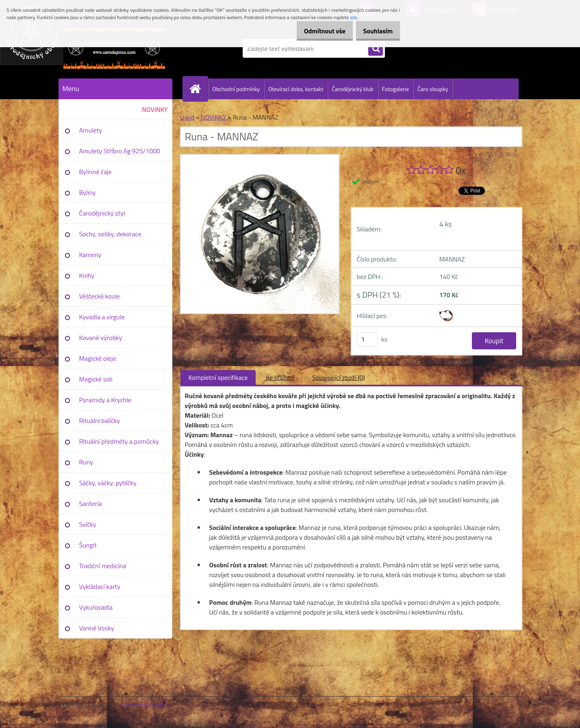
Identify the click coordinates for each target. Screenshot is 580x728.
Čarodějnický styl (102, 213)
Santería (91, 503)
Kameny (90, 255)
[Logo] (114, 48)
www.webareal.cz (146, 704)
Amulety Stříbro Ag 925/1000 (120, 151)
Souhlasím (375, 31)
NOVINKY (155, 109)
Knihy (87, 275)
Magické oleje (98, 358)
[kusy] (367, 339)
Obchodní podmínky (236, 89)
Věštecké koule (100, 296)
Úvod (188, 117)
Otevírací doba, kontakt (296, 89)
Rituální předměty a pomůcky (119, 441)
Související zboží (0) (338, 377)
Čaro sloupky (433, 89)
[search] (376, 49)
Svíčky (88, 524)
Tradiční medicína (103, 566)
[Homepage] (199, 89)
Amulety (91, 130)
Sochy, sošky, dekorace (110, 234)
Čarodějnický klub (352, 89)
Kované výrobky (101, 338)
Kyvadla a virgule (102, 317)
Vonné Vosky (97, 628)
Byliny (88, 192)
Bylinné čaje (96, 172)
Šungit (88, 545)
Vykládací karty (100, 586)
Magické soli (96, 379)
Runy (86, 462)
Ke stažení (280, 377)
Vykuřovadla (96, 607)
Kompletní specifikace (218, 377)
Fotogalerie (395, 89)
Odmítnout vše (316, 31)
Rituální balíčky (100, 421)
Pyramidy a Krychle (105, 400)
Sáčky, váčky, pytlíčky (108, 483)
